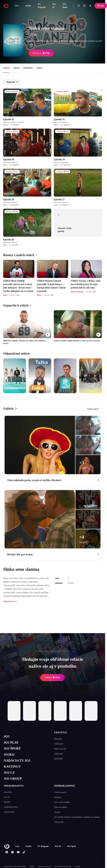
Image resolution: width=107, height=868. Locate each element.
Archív (28, 6)
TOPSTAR (59, 744)
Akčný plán (59, 822)
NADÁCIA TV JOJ (17, 761)
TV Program (42, 6)
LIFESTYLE (61, 733)
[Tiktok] (24, 852)
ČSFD (33, 35)
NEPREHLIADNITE (65, 786)
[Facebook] (7, 852)
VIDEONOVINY (11, 807)
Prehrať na (41, 53)
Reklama (58, 797)
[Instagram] (12, 852)
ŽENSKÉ (58, 739)
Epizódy (16, 68)
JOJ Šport (65, 6)
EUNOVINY (9, 812)
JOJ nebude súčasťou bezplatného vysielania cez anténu (77, 817)
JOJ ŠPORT (12, 748)
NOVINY (8, 792)
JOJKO (9, 755)
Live (17, 6)
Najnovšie (12, 82)
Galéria (39, 68)
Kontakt (77, 866)
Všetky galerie (93, 409)
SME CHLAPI (60, 749)
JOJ (7, 736)
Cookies (32, 866)
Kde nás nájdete (61, 807)
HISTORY (59, 759)
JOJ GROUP (13, 779)
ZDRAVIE (59, 754)
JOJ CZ (9, 773)
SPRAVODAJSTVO (14, 786)
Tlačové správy (60, 792)
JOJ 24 (54, 6)
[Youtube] (18, 852)
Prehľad (6, 68)
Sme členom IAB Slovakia (63, 866)
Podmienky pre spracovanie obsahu (15, 866)
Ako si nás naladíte (62, 802)
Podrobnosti (28, 68)
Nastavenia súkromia (45, 866)
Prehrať (53, 678)
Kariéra (57, 812)
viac (33, 45)
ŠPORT (7, 802)
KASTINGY (12, 767)
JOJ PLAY (11, 743)
